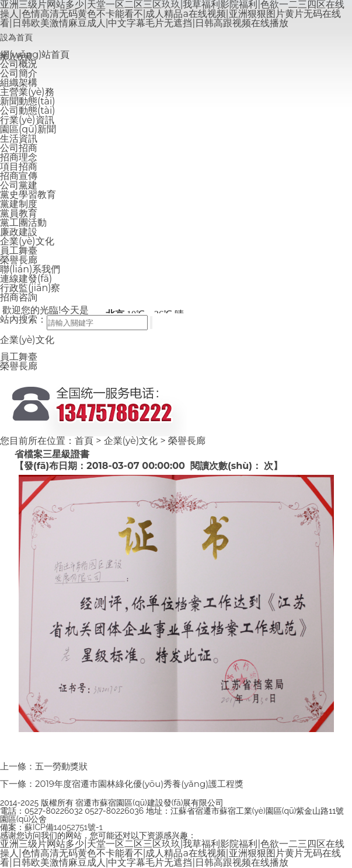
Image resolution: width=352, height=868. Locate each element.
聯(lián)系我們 (30, 269)
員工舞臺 (19, 251)
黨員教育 (19, 213)
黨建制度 (19, 204)
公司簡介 (19, 73)
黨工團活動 (23, 223)
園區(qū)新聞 (28, 129)
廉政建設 (19, 232)
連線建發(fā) (26, 279)
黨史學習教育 (28, 195)
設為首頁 (16, 37)
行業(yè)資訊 (27, 120)
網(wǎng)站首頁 (35, 55)
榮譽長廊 (19, 260)
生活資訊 (19, 139)
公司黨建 (19, 185)
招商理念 (19, 157)
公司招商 (19, 148)
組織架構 (19, 83)
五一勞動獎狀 (61, 766)
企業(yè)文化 (27, 241)
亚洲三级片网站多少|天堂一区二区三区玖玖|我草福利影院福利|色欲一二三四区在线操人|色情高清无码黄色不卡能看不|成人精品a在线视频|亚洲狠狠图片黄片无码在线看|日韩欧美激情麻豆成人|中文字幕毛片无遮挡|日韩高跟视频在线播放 (172, 853)
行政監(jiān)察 (30, 288)
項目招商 (19, 167)
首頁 (84, 441)
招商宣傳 (19, 176)
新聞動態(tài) (27, 101)
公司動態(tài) (27, 111)
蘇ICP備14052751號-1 (64, 827)
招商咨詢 (19, 297)
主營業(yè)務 (27, 92)
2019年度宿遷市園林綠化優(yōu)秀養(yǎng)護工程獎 (139, 784)
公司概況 (19, 64)
